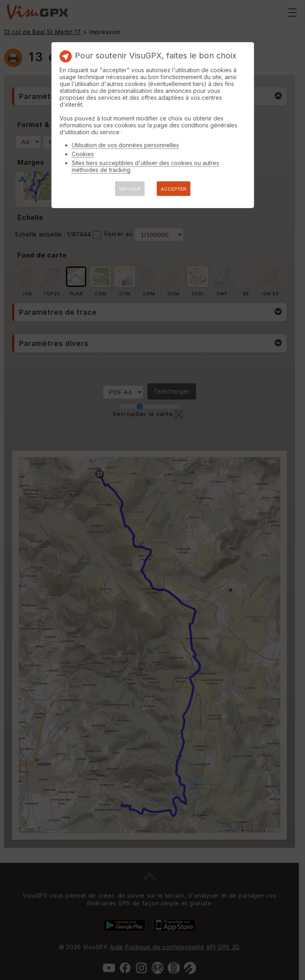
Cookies (83, 154)
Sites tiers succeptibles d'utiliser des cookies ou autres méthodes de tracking (145, 166)
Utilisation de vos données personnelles (125, 145)
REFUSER (130, 189)
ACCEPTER (174, 189)
